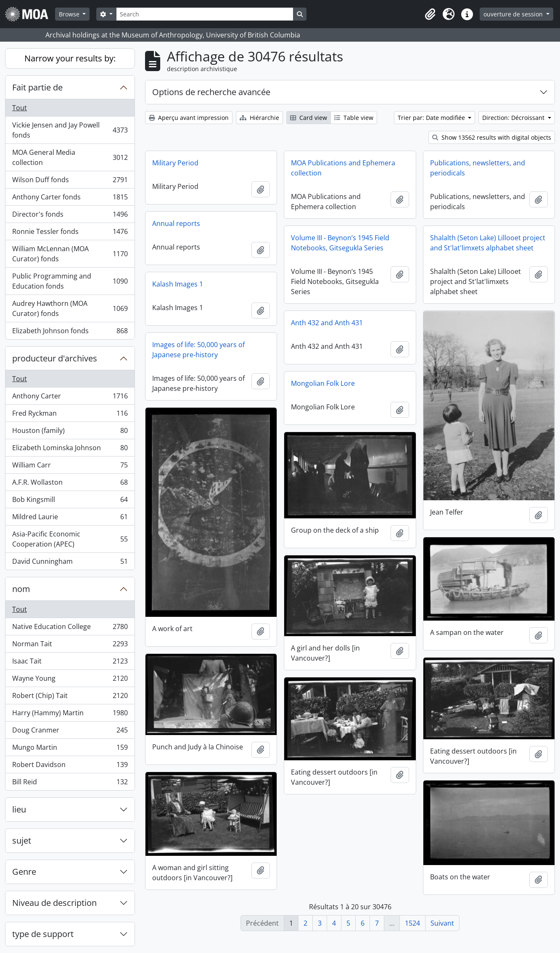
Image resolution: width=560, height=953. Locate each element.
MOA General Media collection (70, 157)
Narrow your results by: (70, 58)
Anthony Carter (70, 398)
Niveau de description (54, 903)
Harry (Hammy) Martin (70, 715)
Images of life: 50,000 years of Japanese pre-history (198, 350)
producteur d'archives (55, 358)
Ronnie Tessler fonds (70, 233)
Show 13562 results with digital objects (492, 137)
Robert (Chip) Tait (70, 697)
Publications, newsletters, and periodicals (478, 168)
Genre (24, 872)
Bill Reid (70, 783)
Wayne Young (70, 680)
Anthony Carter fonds (70, 199)
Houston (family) (70, 432)
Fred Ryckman (70, 415)
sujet (22, 840)
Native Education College (70, 628)
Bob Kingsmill (70, 501)
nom (21, 589)
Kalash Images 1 (178, 284)
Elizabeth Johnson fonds (70, 332)
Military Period (175, 163)
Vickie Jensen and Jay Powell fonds (70, 130)
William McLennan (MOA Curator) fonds (70, 254)
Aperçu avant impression (189, 118)
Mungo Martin (70, 749)
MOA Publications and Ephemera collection (343, 168)
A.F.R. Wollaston (70, 484)
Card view (309, 118)
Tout (20, 108)
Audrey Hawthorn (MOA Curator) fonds (70, 308)
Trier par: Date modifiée (432, 118)
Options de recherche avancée (211, 92)
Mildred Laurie (70, 519)
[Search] (205, 14)
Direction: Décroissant (514, 118)
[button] (430, 14)
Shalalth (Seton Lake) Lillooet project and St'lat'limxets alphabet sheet (488, 243)
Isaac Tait (70, 663)
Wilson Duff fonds (70, 182)
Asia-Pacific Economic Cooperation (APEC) (70, 539)
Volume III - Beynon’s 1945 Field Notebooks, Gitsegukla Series (340, 243)
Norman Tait (70, 646)
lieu (19, 809)
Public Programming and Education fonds (70, 281)
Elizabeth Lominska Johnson (70, 450)
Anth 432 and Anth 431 (327, 323)
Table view (354, 118)
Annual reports (176, 223)
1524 (412, 923)
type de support (43, 934)
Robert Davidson (70, 766)
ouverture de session (514, 14)
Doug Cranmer (70, 732)
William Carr (70, 467)
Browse (70, 14)
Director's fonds (70, 216)
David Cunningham (70, 563)
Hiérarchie (259, 118)
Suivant (442, 923)
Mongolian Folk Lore (323, 383)
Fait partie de (37, 87)
